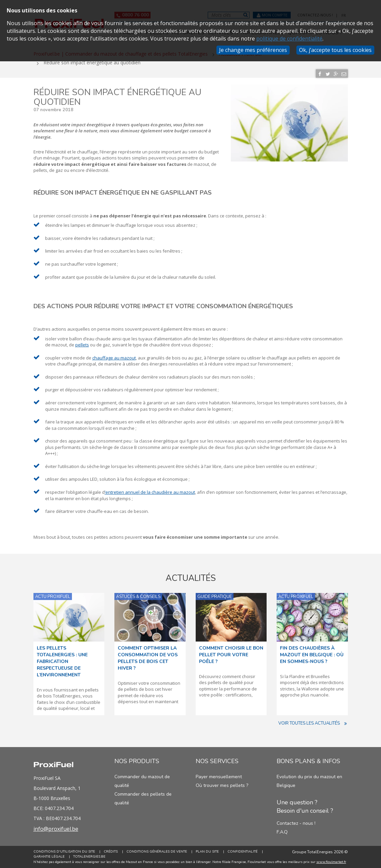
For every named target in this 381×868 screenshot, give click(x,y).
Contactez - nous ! (296, 823)
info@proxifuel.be (56, 829)
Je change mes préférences (253, 50)
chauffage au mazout (114, 358)
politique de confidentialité (289, 39)
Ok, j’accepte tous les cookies (335, 50)
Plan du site (207, 852)
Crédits (111, 852)
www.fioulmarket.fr (331, 862)
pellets (82, 345)
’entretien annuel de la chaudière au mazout (150, 492)
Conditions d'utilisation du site (64, 852)
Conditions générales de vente (157, 852)
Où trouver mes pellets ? (222, 785)
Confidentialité (243, 852)
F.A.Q (282, 832)
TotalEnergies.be (89, 857)
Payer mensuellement (219, 777)
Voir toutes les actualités (313, 723)
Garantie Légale (49, 857)
